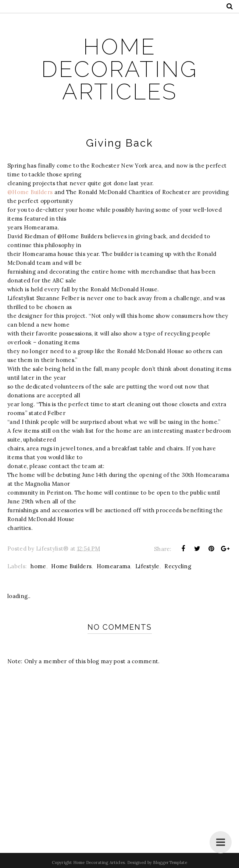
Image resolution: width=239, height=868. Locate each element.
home (38, 566)
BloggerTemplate (170, 862)
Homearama (114, 566)
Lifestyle (147, 566)
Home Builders (71, 566)
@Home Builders (30, 192)
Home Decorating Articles (119, 69)
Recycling (178, 566)
